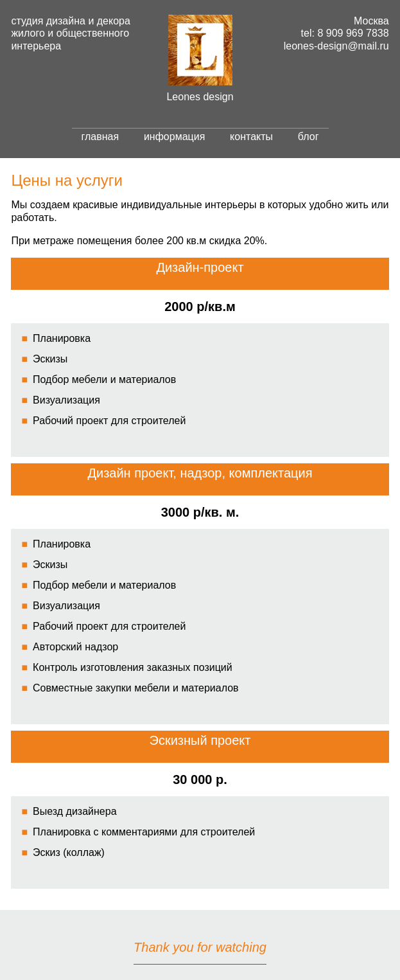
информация (174, 137)
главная (100, 137)
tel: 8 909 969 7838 (345, 33)
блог (309, 137)
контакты (251, 137)
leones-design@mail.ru (336, 46)
